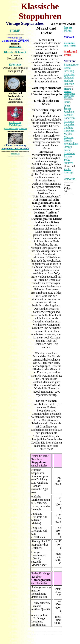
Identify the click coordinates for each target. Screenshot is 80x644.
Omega (68, 147)
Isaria (67, 102)
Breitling (69, 71)
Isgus (67, 105)
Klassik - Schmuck (15, 52)
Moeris (68, 140)
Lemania (69, 121)
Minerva (68, 137)
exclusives (15, 125)
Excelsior (69, 74)
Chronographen (69, 94)
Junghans (69, 112)
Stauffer (68, 163)
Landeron (69, 118)
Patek (67, 150)
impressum (15, 154)
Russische (69, 153)
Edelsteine (15, 65)
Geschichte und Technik (70, 44)
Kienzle (68, 115)
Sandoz (68, 156)
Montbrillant (71, 144)
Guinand (69, 77)
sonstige (68, 172)
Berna (67, 68)
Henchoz (69, 84)
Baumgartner (71, 65)
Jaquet (67, 108)
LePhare (68, 128)
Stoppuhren (68, 97)
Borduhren (68, 92)
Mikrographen (69, 96)
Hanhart (68, 81)
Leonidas (69, 124)
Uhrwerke (69, 179)
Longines (69, 131)
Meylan (68, 134)
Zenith (67, 169)
